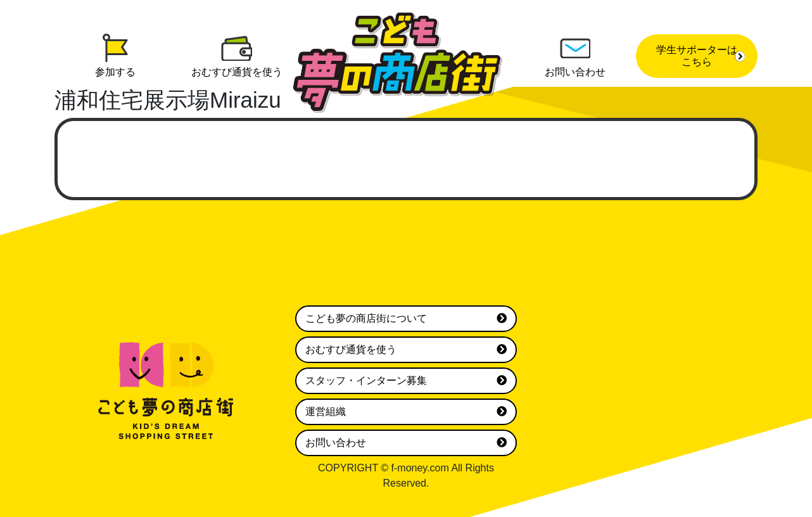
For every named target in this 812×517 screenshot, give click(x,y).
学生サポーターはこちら (701, 56)
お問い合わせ (406, 443)
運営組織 (406, 412)
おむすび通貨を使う (406, 350)
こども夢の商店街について (406, 319)
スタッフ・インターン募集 (406, 381)
